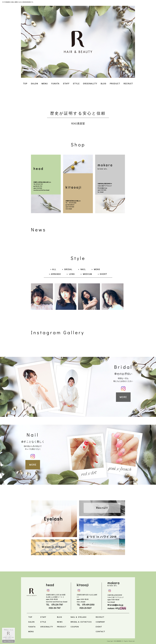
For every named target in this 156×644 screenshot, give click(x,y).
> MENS (96, 269)
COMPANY (100, 622)
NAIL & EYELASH (79, 617)
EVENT (99, 627)
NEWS (60, 622)
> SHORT (102, 274)
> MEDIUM (86, 274)
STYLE (76, 84)
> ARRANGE (55, 274)
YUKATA (55, 84)
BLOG (104, 84)
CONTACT (100, 631)
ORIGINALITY (90, 84)
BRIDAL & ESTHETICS (81, 622)
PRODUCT (115, 84)
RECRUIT (128, 84)
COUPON (75, 627)
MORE (123, 397)
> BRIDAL (67, 269)
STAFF (66, 84)
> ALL (53, 269)
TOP (25, 84)
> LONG (71, 274)
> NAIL (82, 269)
